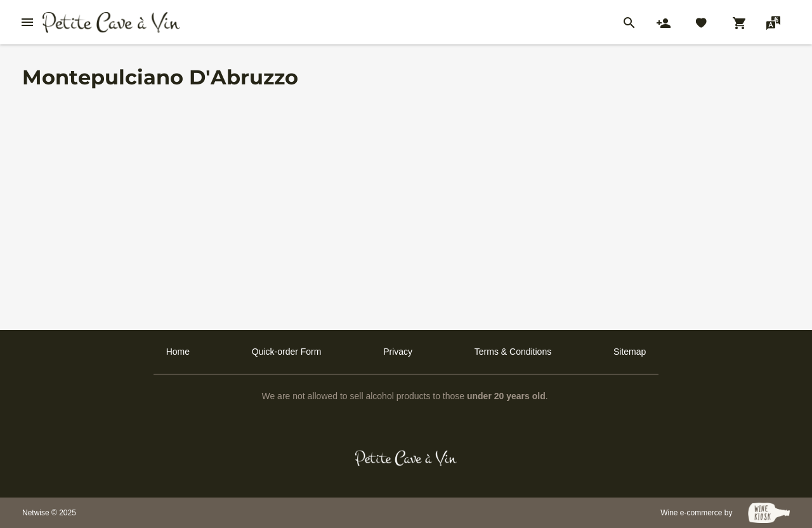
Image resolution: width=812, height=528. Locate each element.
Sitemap (630, 352)
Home (178, 352)
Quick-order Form (287, 352)
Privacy (398, 352)
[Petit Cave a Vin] (406, 458)
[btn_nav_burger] (27, 22)
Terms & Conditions (513, 352)
